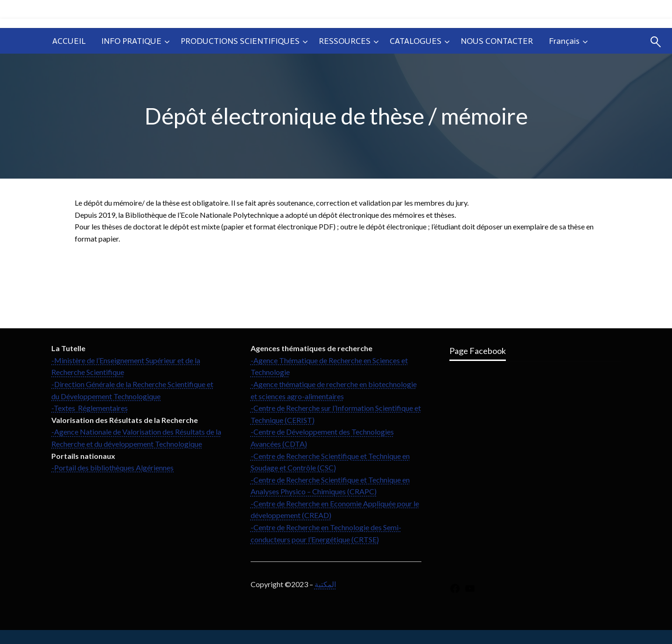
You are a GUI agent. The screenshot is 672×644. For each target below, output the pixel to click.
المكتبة (325, 584)
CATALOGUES (416, 41)
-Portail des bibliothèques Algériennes (112, 467)
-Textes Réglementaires (90, 408)
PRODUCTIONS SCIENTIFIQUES (240, 41)
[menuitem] (69, 41)
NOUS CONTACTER (497, 41)
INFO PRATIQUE (131, 41)
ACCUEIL (69, 41)
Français (564, 41)
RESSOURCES (345, 41)
